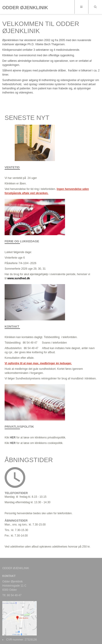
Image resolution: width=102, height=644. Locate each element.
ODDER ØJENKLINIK (25, 8)
